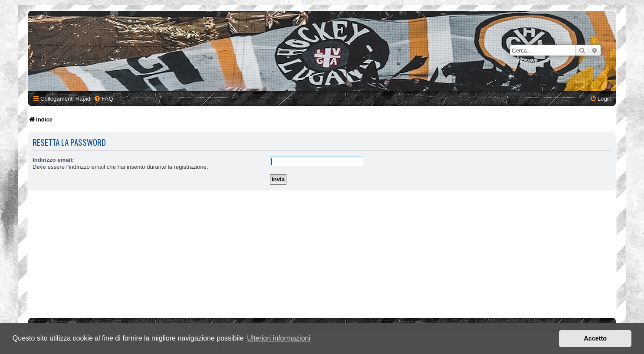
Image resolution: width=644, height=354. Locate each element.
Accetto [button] (595, 338)
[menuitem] (103, 99)
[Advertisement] (322, 256)
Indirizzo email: (53, 160)
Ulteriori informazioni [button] (279, 338)
